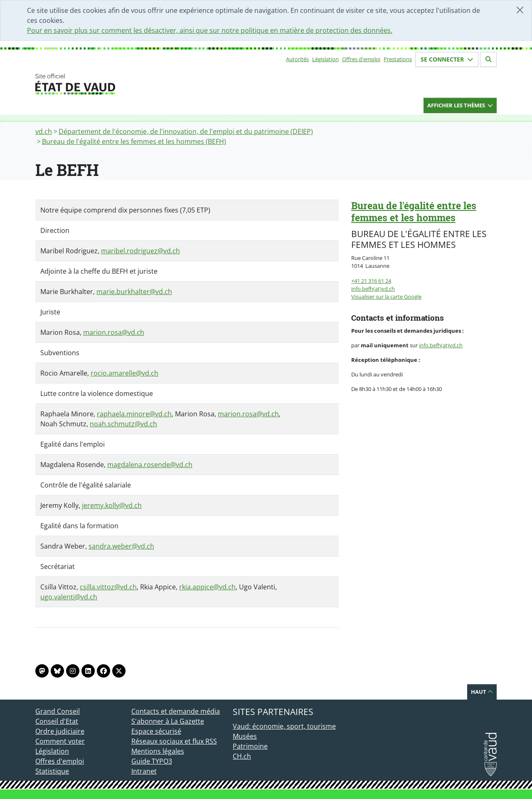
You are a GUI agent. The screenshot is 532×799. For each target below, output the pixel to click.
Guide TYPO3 (152, 761)
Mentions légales (158, 751)
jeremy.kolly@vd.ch (112, 505)
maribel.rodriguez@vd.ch (140, 251)
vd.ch (44, 131)
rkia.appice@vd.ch (207, 587)
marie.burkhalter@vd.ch (134, 292)
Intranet (144, 771)
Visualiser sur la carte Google (386, 297)
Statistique (52, 771)
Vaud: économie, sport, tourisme (284, 726)
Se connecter (447, 59)
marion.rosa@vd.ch (114, 332)
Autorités (297, 59)
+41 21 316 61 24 (371, 281)
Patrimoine (250, 746)
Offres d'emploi (361, 59)
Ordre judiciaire (60, 731)
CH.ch (242, 756)
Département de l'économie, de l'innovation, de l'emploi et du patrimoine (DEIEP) (186, 131)
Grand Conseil (58, 711)
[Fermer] (520, 10)
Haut (482, 692)
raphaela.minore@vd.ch (134, 414)
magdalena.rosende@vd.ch (150, 465)
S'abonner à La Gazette (168, 721)
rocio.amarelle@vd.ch (124, 373)
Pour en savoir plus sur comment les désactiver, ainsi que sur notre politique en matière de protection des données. (210, 30)
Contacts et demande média (176, 711)
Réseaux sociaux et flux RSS (174, 741)
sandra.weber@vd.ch (121, 546)
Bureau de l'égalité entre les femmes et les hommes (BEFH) (134, 141)
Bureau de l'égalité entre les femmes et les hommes (414, 211)
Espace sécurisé (156, 731)
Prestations (398, 59)
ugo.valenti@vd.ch (69, 597)
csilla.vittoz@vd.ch (108, 587)
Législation (325, 59)
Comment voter (60, 741)
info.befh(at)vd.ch (373, 289)
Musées (245, 736)
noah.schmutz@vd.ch (123, 424)
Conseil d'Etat (57, 721)
